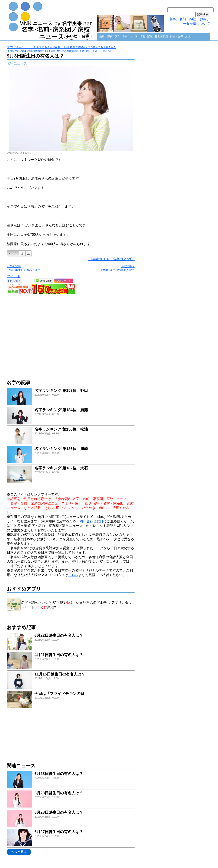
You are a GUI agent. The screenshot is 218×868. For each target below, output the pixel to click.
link (71, 397)
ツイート (14, 276)
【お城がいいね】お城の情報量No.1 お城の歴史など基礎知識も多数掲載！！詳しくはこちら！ (61, 51)
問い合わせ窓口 (91, 521)
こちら (73, 575)
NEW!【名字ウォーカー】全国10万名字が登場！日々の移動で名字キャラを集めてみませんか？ (61, 47)
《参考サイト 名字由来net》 (111, 259)
